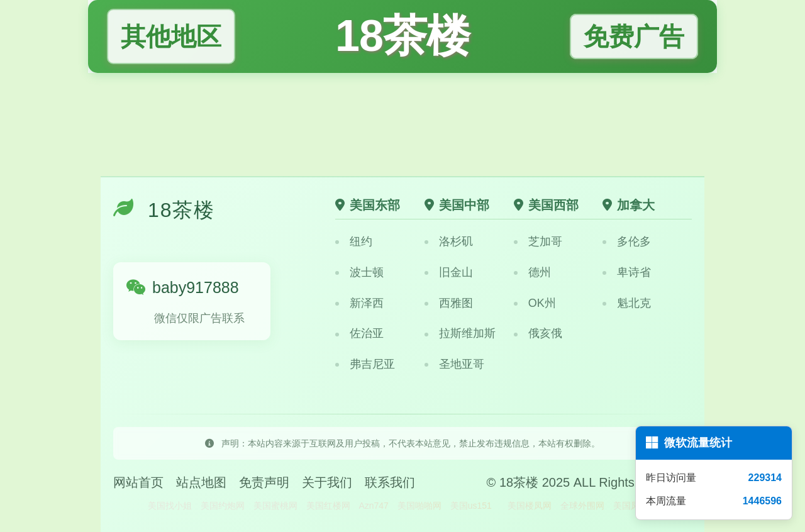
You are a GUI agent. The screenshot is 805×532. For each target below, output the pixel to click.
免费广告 (634, 36)
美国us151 (471, 506)
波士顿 (359, 272)
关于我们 (327, 482)
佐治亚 (359, 333)
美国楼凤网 (530, 506)
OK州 (535, 303)
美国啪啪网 (419, 506)
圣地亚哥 (454, 364)
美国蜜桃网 (275, 506)
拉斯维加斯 (460, 333)
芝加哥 (538, 241)
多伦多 (627, 241)
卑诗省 (627, 272)
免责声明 (264, 482)
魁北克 (627, 303)
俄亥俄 (538, 333)
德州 (532, 272)
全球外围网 (582, 506)
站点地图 (201, 482)
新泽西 (359, 303)
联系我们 (390, 482)
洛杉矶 (449, 241)
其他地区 (171, 36)
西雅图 (449, 303)
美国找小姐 (170, 506)
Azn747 (373, 506)
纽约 (354, 241)
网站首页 (138, 482)
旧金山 (449, 272)
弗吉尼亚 (365, 364)
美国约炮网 (223, 506)
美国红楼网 (328, 506)
